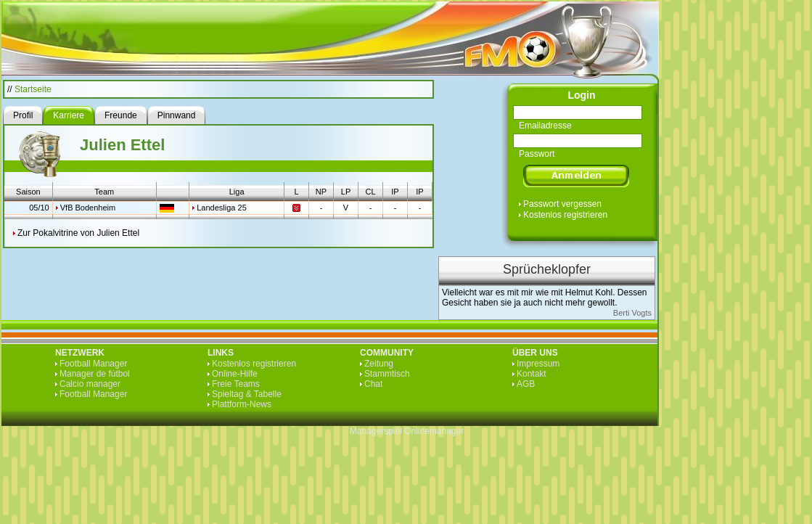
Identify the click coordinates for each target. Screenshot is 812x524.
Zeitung (379, 364)
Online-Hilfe (235, 374)
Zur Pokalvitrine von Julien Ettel (78, 233)
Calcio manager (90, 384)
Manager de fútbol (95, 374)
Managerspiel (376, 431)
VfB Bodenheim (88, 208)
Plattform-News (242, 404)
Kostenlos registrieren (565, 215)
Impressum (538, 364)
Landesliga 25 (222, 208)
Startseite (33, 89)
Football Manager (93, 364)
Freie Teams (236, 384)
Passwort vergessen (562, 204)
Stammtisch (387, 374)
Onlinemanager (434, 431)
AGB (526, 384)
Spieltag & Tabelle (247, 394)
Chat (373, 384)
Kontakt (532, 374)
